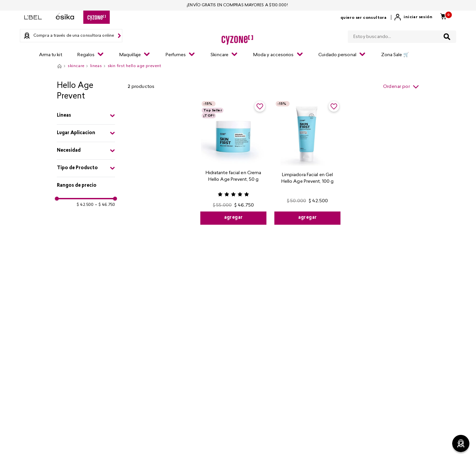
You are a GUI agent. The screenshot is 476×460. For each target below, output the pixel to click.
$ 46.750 (105, 205)
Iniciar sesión (418, 17)
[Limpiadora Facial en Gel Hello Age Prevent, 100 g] (307, 162)
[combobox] (402, 35)
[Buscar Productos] (447, 37)
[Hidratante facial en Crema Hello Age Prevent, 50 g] (233, 162)
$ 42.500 (85, 205)
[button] (86, 116)
